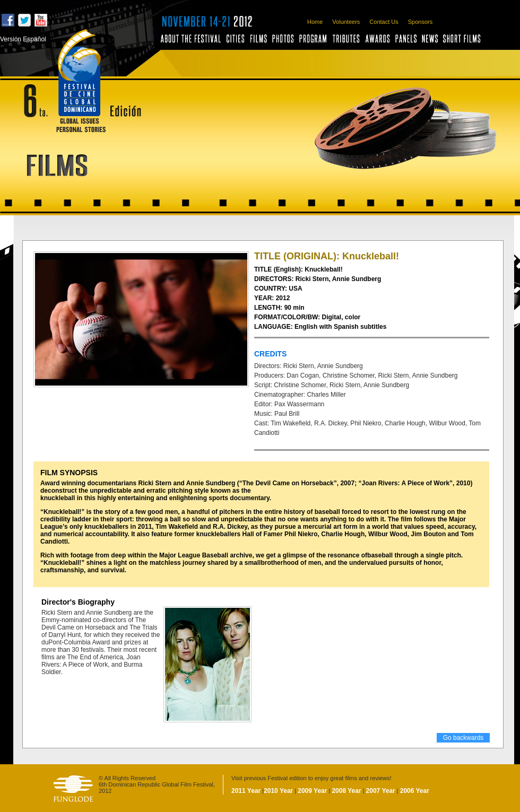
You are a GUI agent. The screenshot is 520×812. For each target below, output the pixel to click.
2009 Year (312, 791)
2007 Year (381, 791)
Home (315, 22)
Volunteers (346, 22)
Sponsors (420, 22)
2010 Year (278, 791)
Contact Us (384, 22)
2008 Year (346, 791)
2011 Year (246, 791)
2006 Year (415, 791)
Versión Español (23, 39)
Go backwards (463, 738)
